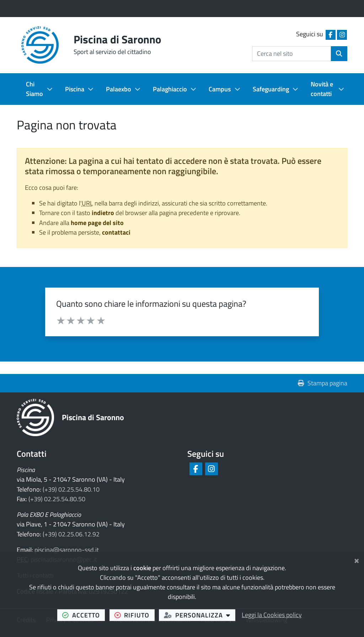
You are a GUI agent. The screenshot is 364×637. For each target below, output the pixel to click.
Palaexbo (119, 89)
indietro (103, 213)
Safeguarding (271, 89)
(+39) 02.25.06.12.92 (71, 534)
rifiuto (135, 615)
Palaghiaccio (170, 89)
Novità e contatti (322, 89)
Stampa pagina (323, 383)
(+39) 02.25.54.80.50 (57, 499)
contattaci (116, 232)
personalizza (200, 615)
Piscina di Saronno (93, 417)
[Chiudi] (357, 560)
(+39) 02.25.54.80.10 (71, 489)
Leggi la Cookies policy (272, 615)
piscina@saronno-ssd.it (67, 550)
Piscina (75, 89)
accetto (84, 615)
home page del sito (97, 223)
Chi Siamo (34, 89)
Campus (220, 89)
